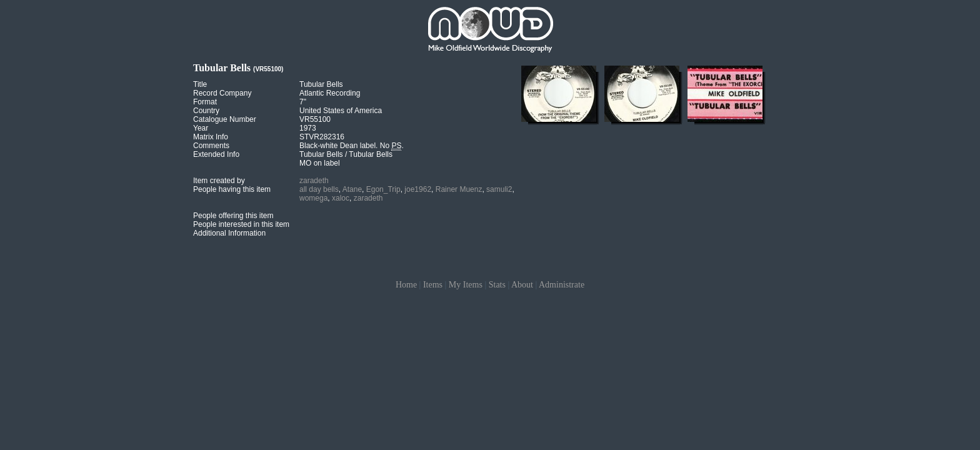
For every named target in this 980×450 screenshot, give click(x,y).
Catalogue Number (225, 119)
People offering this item (233, 216)
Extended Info (216, 154)
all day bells (319, 189)
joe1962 (418, 189)
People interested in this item (241, 224)
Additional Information (229, 233)
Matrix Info (211, 137)
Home (406, 285)
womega (313, 198)
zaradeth (314, 181)
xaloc (341, 198)
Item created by (219, 181)
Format (205, 102)
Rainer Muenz (459, 189)
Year (201, 128)
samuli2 (499, 189)
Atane (352, 189)
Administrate (562, 285)
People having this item (232, 189)
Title (200, 84)
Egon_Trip (383, 189)
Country (206, 111)
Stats (497, 285)
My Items (466, 285)
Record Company (222, 93)
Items (433, 285)
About (522, 285)
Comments (211, 146)
